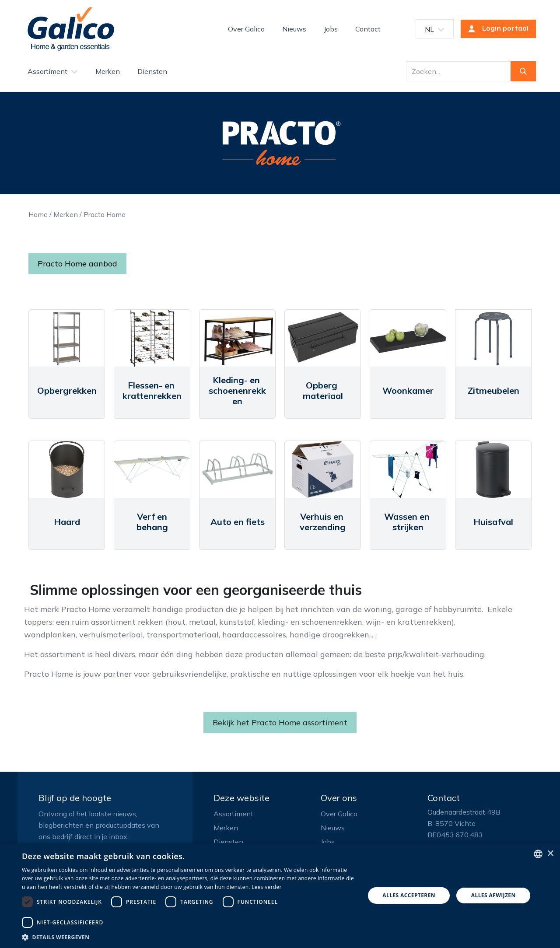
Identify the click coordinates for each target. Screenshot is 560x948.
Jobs (328, 842)
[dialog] (280, 896)
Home (38, 214)
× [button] (550, 854)
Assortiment (233, 814)
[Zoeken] (523, 71)
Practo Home (105, 214)
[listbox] (538, 854)
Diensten (228, 842)
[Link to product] (67, 338)
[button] (188, 937)
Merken (66, 214)
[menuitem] (246, 29)
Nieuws (333, 828)
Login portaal (496, 29)
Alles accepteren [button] (409, 895)
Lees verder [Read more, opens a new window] (267, 887)
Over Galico (339, 814)
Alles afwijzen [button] (493, 895)
